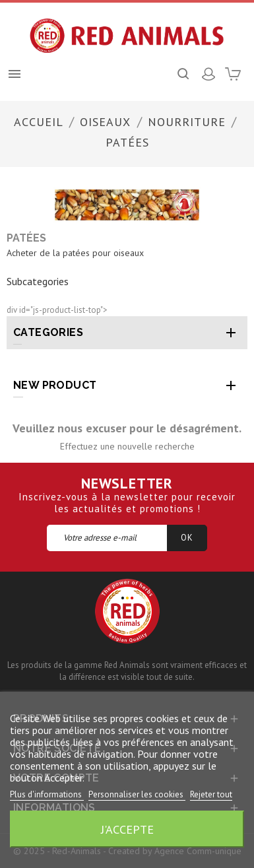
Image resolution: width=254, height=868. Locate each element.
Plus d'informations (47, 794)
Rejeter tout (211, 794)
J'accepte (127, 829)
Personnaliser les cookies (137, 794)
